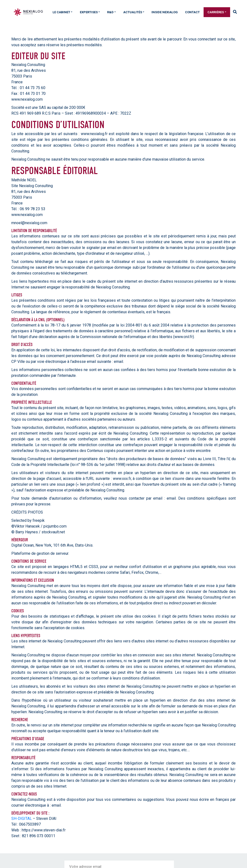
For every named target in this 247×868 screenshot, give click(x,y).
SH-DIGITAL (22, 819)
